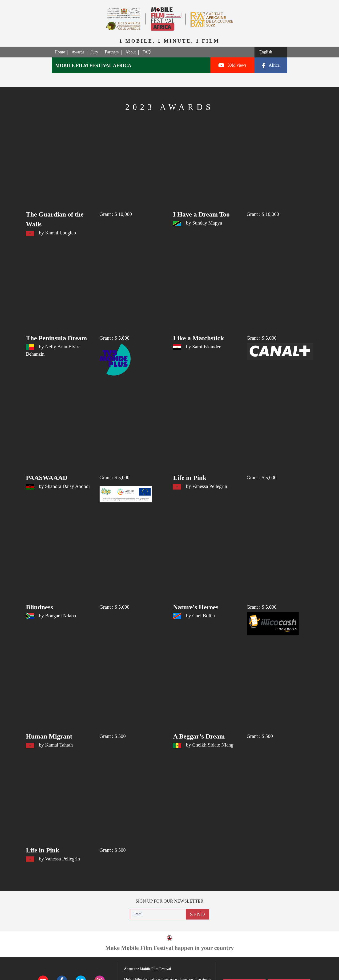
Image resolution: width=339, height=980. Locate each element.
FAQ (147, 52)
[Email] (158, 914)
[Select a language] (271, 52)
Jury (95, 52)
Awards (78, 52)
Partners (112, 52)
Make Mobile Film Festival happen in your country (169, 948)
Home (60, 52)
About (131, 52)
